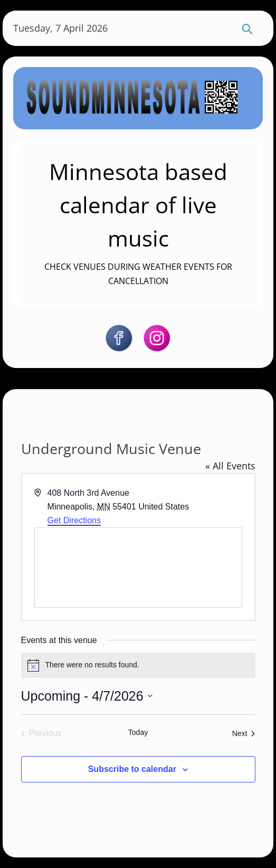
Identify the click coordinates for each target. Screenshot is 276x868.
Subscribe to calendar (132, 769)
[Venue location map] (138, 568)
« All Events (230, 466)
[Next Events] (244, 733)
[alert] (138, 665)
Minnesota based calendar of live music (138, 205)
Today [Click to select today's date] (138, 732)
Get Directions (74, 520)
